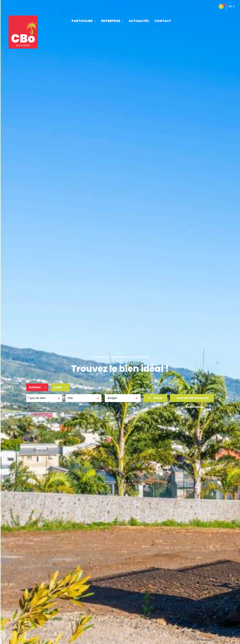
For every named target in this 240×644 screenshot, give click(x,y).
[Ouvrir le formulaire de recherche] (155, 398)
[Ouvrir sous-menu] (95, 21)
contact (163, 21)
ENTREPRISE (111, 21)
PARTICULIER (82, 21)
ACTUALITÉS (139, 21)
